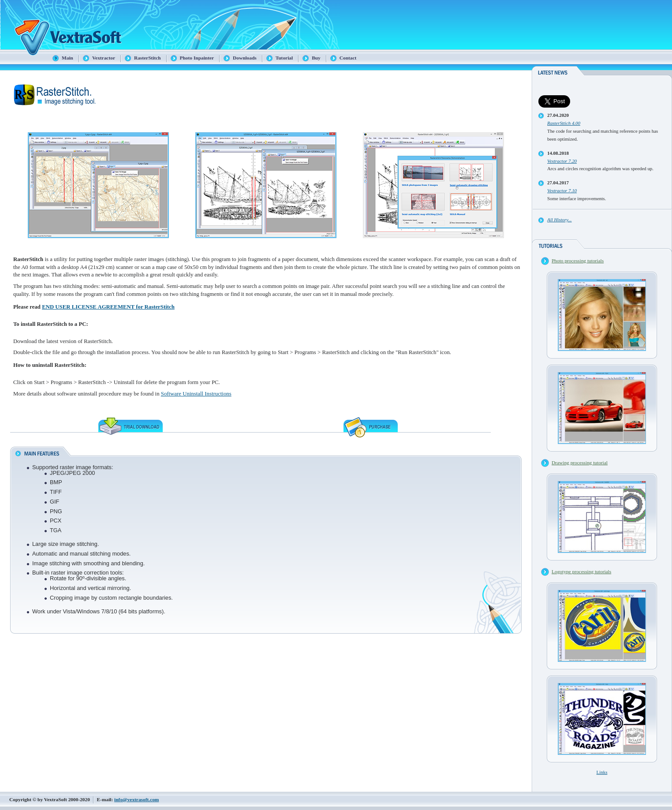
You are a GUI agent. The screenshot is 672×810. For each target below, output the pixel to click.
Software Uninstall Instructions (196, 394)
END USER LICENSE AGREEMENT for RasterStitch (108, 307)
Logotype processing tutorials (581, 571)
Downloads (245, 58)
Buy (316, 58)
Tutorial (284, 58)
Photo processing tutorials (578, 261)
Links (602, 772)
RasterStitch (147, 58)
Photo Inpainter (197, 58)
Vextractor (104, 58)
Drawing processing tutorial (580, 463)
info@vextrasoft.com (136, 799)
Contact (348, 58)
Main (67, 58)
